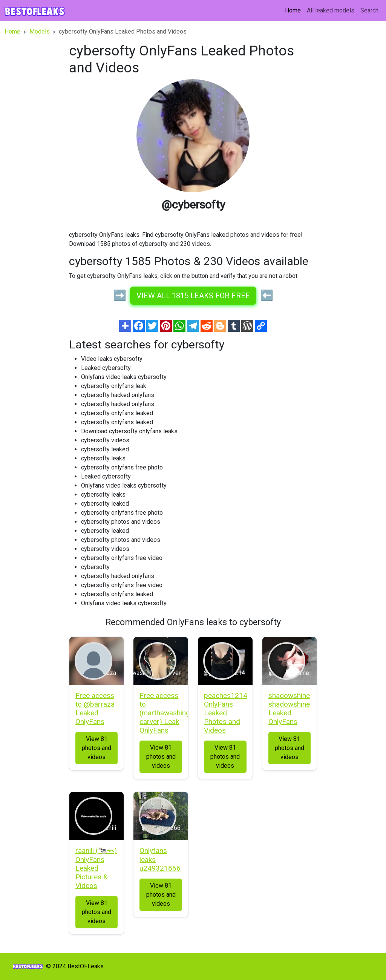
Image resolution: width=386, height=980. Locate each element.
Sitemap (359, 966)
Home (293, 10)
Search (369, 10)
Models (332, 966)
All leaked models (331, 10)
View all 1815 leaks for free (193, 296)
